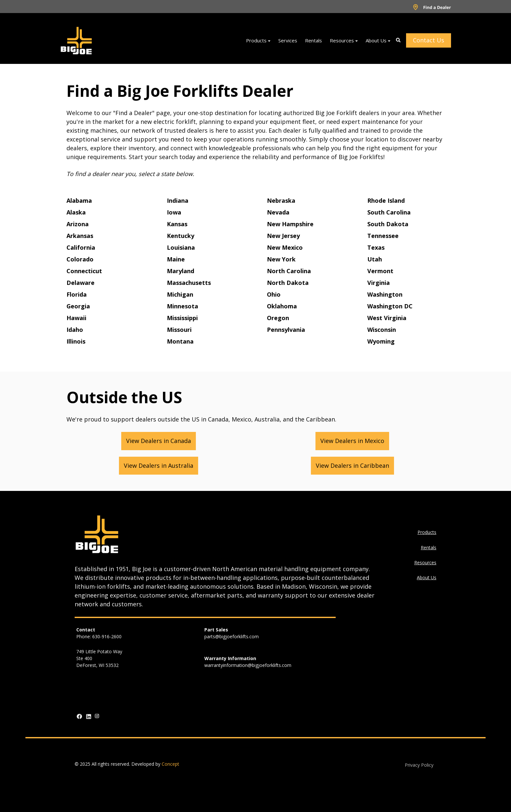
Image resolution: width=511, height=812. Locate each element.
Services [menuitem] (288, 40)
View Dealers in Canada (159, 441)
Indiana (178, 200)
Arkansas (80, 236)
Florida (77, 294)
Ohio (274, 294)
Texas (376, 247)
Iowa (174, 212)
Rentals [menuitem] (314, 40)
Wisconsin (382, 330)
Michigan (180, 294)
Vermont (380, 271)
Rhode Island (386, 200)
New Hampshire (290, 224)
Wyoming (381, 341)
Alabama (79, 200)
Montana (180, 341)
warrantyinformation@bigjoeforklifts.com (248, 665)
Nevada (278, 212)
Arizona (78, 224)
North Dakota (288, 283)
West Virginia (387, 318)
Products (427, 532)
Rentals (429, 547)
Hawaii (76, 318)
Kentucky (181, 236)
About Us (427, 577)
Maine (176, 259)
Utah (375, 259)
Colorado (80, 259)
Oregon (278, 318)
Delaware (80, 283)
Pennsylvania (286, 330)
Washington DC (390, 306)
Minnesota (182, 306)
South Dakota (388, 224)
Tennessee (383, 236)
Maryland (181, 271)
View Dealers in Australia (159, 465)
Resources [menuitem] (342, 40)
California (81, 247)
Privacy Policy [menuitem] (419, 765)
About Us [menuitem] (376, 40)
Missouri (179, 330)
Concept (170, 764)
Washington (385, 294)
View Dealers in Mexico (352, 441)
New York (281, 259)
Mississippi (182, 318)
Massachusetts (189, 283)
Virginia (379, 283)
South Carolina (389, 212)
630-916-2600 (107, 636)
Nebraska (281, 200)
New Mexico (285, 247)
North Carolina (289, 271)
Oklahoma (282, 306)
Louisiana (181, 247)
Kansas (177, 224)
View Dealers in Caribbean (352, 465)
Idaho (75, 330)
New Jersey (283, 236)
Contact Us (429, 40)
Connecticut (84, 271)
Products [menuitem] (256, 40)
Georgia (78, 306)
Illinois (76, 341)
